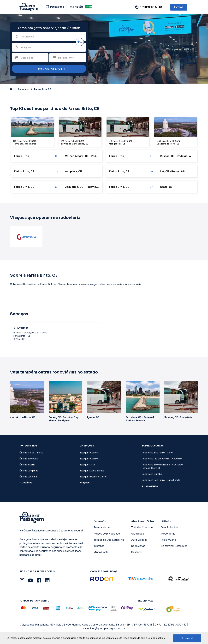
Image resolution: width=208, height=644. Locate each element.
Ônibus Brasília (27, 465)
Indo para (26, 47)
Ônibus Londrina (28, 477)
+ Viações (84, 483)
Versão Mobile (170, 527)
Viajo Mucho (169, 540)
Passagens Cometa (88, 453)
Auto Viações (139, 540)
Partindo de (27, 37)
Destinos (136, 552)
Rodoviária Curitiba (152, 474)
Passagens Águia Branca (91, 471)
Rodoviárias (138, 546)
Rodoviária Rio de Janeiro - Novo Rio (162, 459)
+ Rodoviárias (150, 486)
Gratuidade (138, 534)
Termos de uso (102, 527)
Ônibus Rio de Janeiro (31, 453)
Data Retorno (66, 58)
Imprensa (99, 546)
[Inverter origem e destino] (80, 42)
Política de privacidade (107, 534)
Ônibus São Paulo (29, 459)
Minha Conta (101, 552)
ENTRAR (179, 7)
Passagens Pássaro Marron (93, 477)
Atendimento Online (143, 521)
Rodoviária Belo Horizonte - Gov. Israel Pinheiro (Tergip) (162, 466)
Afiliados (166, 521)
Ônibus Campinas (29, 471)
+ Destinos (26, 483)
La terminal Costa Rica (174, 546)
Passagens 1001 (86, 465)
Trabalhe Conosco (142, 527)
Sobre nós (100, 521)
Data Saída (27, 58)
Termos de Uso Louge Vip (109, 540)
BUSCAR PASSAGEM (48, 69)
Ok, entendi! (187, 638)
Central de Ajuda (151, 7)
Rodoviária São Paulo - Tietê (157, 453)
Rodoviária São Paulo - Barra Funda (161, 480)
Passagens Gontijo (88, 459)
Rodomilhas (168, 534)
